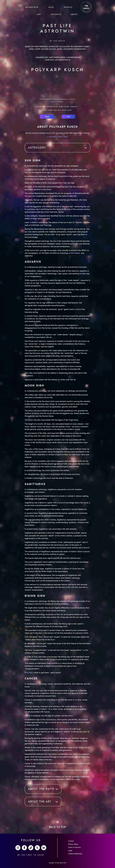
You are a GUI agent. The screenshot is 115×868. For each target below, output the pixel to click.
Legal (70, 851)
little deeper (75, 253)
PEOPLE (68, 7)
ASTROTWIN (32, 7)
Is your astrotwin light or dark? (57, 137)
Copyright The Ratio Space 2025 (58, 863)
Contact (71, 841)
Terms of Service (74, 847)
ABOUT (74, 14)
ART (39, 14)
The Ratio (29, 673)
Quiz (47, 117)
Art (69, 117)
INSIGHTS (56, 14)
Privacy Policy (73, 844)
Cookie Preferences (75, 854)
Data (51, 7)
